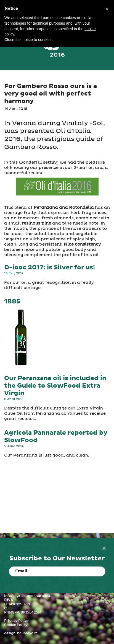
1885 (12, 302)
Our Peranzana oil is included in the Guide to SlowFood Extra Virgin (55, 386)
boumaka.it (27, 633)
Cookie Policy (16, 625)
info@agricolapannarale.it (27, 596)
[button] (107, 9)
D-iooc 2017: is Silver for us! (50, 268)
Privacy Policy (16, 621)
